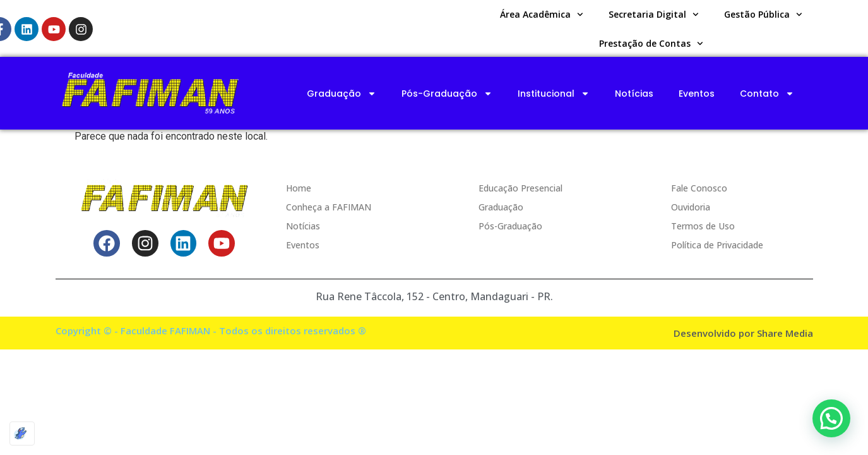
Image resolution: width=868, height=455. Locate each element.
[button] (831, 418)
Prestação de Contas (651, 44)
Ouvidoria (691, 207)
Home (299, 188)
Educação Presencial (520, 188)
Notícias (634, 94)
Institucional (554, 94)
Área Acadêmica (542, 15)
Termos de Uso (703, 226)
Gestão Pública (763, 15)
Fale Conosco (699, 188)
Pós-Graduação (447, 94)
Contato (767, 94)
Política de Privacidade (717, 245)
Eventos (697, 94)
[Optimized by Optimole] (22, 434)
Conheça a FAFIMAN (329, 207)
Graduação (342, 94)
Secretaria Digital (654, 15)
